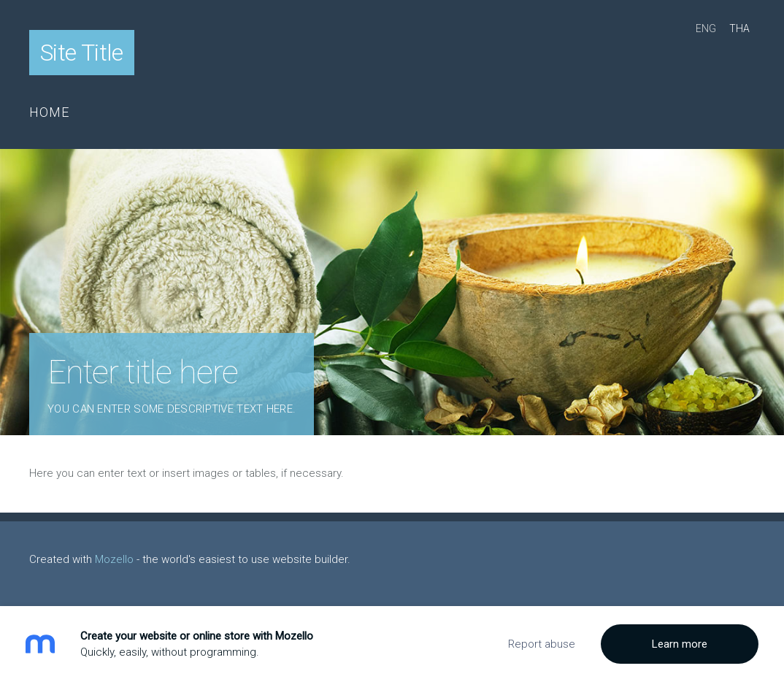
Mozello (114, 559)
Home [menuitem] (50, 112)
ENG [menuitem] (706, 28)
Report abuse (542, 644)
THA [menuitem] (739, 28)
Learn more (680, 644)
